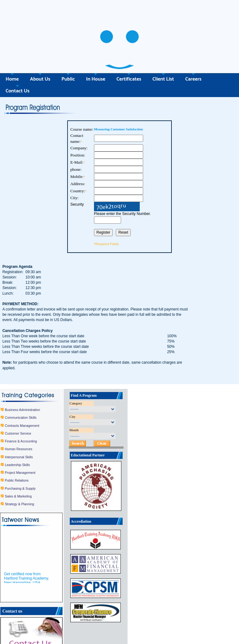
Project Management (49, 442)
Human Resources (47, 418)
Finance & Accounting (49, 411)
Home (12, 53)
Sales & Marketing (47, 465)
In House (96, 53)
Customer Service (47, 403)
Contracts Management (51, 395)
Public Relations (45, 450)
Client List (163, 53)
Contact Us (18, 65)
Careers (193, 53)
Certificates (177, 635)
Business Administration (51, 379)
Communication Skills (49, 387)
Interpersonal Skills (47, 426)
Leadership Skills (46, 434)
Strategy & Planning (48, 474)
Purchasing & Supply (49, 458)
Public (68, 53)
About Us (40, 53)
